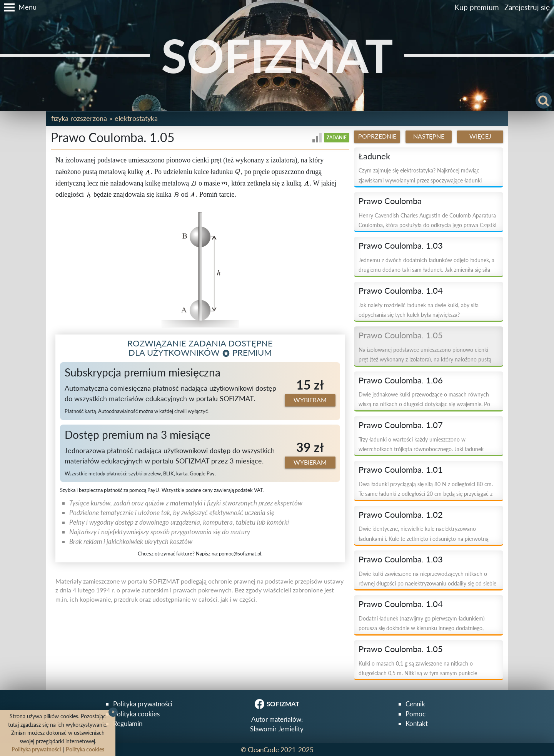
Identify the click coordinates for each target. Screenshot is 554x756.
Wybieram (310, 400)
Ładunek (374, 156)
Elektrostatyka (136, 118)
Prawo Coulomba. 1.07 (401, 425)
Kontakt (417, 723)
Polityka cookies (136, 714)
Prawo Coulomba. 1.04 (401, 291)
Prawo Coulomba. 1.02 (401, 515)
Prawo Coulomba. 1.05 (401, 335)
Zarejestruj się (527, 7)
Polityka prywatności (143, 704)
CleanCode (263, 750)
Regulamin (128, 723)
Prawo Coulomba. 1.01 (401, 470)
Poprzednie (377, 136)
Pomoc (415, 714)
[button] (18, 7)
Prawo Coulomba (390, 201)
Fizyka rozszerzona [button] (79, 118)
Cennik (415, 704)
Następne (429, 136)
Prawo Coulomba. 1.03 (401, 246)
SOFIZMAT (277, 55)
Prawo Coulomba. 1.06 (401, 380)
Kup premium (477, 7)
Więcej (480, 136)
